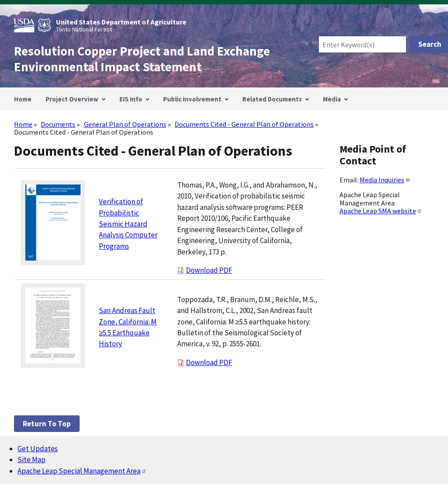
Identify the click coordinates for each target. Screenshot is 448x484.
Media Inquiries (385, 180)
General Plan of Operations (125, 124)
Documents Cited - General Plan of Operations (244, 124)
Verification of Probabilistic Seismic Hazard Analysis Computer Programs (128, 224)
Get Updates (38, 449)
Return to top (47, 424)
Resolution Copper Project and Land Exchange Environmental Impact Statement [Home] (142, 59)
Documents (58, 124)
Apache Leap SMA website (381, 211)
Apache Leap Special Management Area (82, 471)
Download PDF (209, 270)
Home (23, 124)
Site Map (31, 460)
